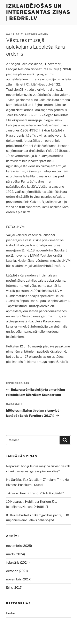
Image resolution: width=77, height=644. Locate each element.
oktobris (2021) (17, 571)
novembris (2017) (19, 579)
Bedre (11, 613)
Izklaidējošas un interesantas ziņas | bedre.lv (38, 12)
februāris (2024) (18, 563)
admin (43, 34)
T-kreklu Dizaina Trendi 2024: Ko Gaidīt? (35, 493)
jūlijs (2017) (14, 588)
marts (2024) (16, 554)
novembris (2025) (19, 546)
